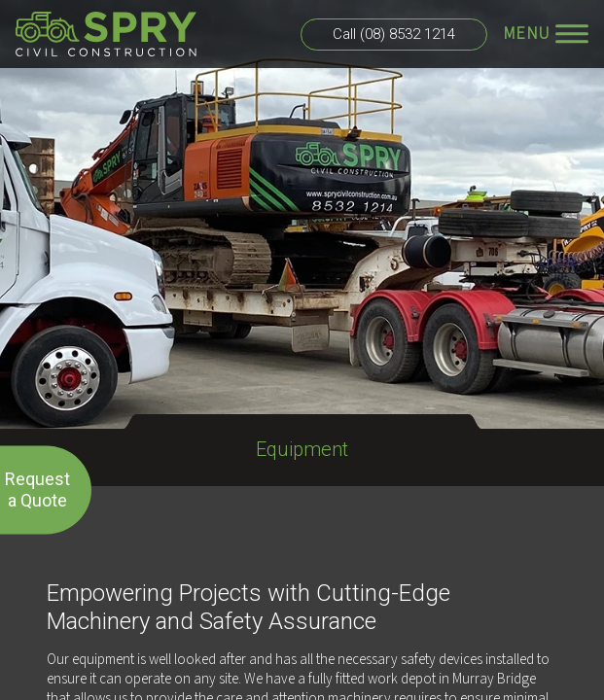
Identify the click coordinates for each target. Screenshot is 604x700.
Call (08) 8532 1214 (394, 34)
